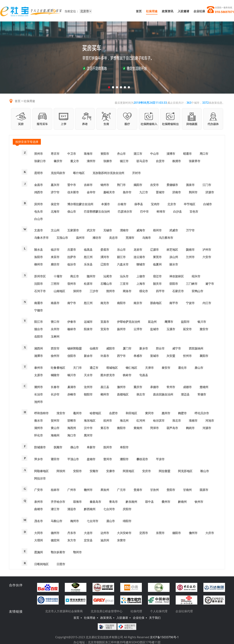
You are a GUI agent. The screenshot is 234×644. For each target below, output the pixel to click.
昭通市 (187, 154)
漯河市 (105, 257)
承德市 (154, 387)
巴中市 (144, 212)
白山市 (39, 219)
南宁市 (72, 303)
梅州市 (75, 521)
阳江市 (39, 322)
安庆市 (147, 471)
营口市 (55, 322)
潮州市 (39, 387)
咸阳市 (111, 348)
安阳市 (77, 471)
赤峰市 (72, 394)
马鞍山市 (57, 521)
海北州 (124, 421)
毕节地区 (190, 204)
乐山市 (121, 250)
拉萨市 (72, 257)
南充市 (105, 303)
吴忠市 (113, 238)
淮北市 (177, 421)
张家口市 (40, 161)
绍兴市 (196, 276)
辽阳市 (105, 264)
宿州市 (72, 284)
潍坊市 (97, 238)
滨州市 (39, 204)
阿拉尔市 (40, 478)
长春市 (55, 387)
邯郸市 (72, 421)
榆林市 (72, 329)
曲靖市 (39, 509)
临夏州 (157, 264)
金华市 (91, 192)
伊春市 (72, 322)
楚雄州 (204, 387)
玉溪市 (171, 329)
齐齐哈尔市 (58, 502)
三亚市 (124, 284)
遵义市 (75, 161)
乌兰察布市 (166, 238)
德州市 (55, 533)
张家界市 (195, 161)
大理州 (39, 540)
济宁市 (55, 192)
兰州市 (190, 257)
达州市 (105, 533)
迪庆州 (105, 540)
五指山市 (62, 238)
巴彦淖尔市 (125, 212)
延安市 (187, 329)
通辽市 (94, 368)
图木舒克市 (108, 375)
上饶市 (141, 276)
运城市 (88, 322)
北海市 (55, 212)
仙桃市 (94, 348)
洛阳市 (39, 257)
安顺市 (94, 471)
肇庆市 (58, 161)
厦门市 (127, 348)
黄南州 (138, 428)
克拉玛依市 (58, 173)
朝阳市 (88, 394)
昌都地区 (123, 394)
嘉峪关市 (109, 192)
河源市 (207, 428)
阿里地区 (129, 471)
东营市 (121, 540)
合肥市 (113, 413)
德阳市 (177, 533)
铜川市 (72, 375)
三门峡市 (192, 284)
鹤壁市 (182, 413)
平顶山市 (73, 459)
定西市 (144, 533)
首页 (139, 11)
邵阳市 (174, 284)
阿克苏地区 (185, 471)
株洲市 (177, 161)
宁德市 (39, 310)
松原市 (88, 284)
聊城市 (141, 264)
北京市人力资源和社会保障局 (64, 611)
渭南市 (124, 230)
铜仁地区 (131, 368)
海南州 (55, 435)
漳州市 (91, 161)
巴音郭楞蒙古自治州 (97, 212)
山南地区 (59, 291)
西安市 (55, 348)
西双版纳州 (196, 348)
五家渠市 (73, 230)
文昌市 (39, 230)
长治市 (39, 394)
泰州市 (39, 368)
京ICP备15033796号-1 (164, 637)
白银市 (122, 204)
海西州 (72, 428)
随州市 (91, 276)
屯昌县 (144, 375)
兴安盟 (171, 356)
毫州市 (77, 413)
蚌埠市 (161, 212)
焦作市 (127, 192)
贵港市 (138, 490)
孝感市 (138, 356)
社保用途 (152, 11)
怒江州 (88, 257)
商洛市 (127, 291)
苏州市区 (40, 276)
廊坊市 (55, 264)
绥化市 (144, 291)
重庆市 (138, 387)
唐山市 (199, 368)
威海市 (141, 230)
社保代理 (136, 611)
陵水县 (39, 250)
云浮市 (138, 329)
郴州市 (105, 394)
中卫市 (72, 154)
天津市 (149, 368)
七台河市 (109, 509)
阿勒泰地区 (41, 471)
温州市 (80, 238)
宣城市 (154, 356)
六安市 (207, 257)
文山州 (55, 230)
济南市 (177, 192)
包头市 (39, 212)
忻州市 (187, 356)
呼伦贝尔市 (202, 413)
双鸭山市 (197, 291)
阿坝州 (61, 471)
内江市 (207, 303)
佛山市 (75, 447)
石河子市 (40, 291)
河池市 (210, 421)
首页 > (19, 101)
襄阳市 (204, 356)
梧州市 (157, 230)
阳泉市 (88, 329)
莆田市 (55, 459)
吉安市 (154, 185)
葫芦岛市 (172, 428)
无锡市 (108, 230)
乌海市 (147, 238)
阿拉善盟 (165, 471)
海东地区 (90, 421)
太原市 (39, 375)
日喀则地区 (41, 564)
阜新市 (91, 447)
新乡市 (144, 348)
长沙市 (55, 394)
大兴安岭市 (124, 533)
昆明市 (39, 173)
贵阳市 (171, 490)
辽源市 (154, 250)
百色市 (194, 212)
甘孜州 (154, 490)
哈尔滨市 (159, 421)
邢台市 (160, 348)
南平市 (174, 303)
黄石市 (105, 428)
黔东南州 (131, 502)
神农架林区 (177, 276)
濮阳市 (124, 459)
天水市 (88, 375)
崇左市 (141, 394)
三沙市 (94, 291)
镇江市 (124, 161)
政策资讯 (168, 11)
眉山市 (111, 521)
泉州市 (39, 502)
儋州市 (193, 533)
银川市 (202, 322)
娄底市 (105, 250)
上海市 (141, 284)
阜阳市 (124, 447)
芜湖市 (130, 238)
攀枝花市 (142, 459)
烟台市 (39, 329)
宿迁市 (157, 276)
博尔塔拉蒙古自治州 (80, 204)
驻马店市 (142, 161)
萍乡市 (39, 459)
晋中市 (72, 185)
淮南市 (193, 421)
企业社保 (199, 11)
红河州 (141, 421)
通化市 (182, 368)
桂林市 (55, 490)
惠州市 (166, 413)
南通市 (39, 303)
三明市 (55, 284)
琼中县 (149, 502)
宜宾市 (105, 329)
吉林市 (88, 185)
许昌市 (105, 356)
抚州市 (108, 447)
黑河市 (88, 435)
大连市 (88, 533)
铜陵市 (55, 375)
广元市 (121, 490)
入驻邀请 (183, 11)
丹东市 (72, 533)
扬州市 (121, 329)
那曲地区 (156, 303)
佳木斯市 (73, 192)
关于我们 (155, 618)
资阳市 (105, 154)
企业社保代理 (184, 611)
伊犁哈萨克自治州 (129, 322)
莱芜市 (157, 257)
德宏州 (55, 540)
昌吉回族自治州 (163, 394)
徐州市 (55, 356)
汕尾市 (108, 276)
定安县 (88, 540)
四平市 (160, 291)
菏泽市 (154, 428)
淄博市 (171, 154)
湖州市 (39, 428)
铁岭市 (127, 375)
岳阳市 (39, 337)
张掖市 (108, 161)
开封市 (136, 173)
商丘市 (75, 276)
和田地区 (131, 413)
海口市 (72, 435)
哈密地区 (95, 413)
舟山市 (121, 154)
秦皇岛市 (95, 502)
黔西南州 (90, 509)
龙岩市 (138, 250)
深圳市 (77, 291)
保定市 (55, 204)
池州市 (39, 402)
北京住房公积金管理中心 (107, 611)
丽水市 (174, 264)
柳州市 (39, 264)
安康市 (111, 471)
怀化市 (39, 435)
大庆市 (210, 533)
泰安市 (166, 368)
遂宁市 (210, 284)
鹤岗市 (190, 428)
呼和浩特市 (41, 413)
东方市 (72, 540)
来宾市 (55, 257)
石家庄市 (178, 291)
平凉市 (160, 459)
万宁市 (190, 230)
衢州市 (166, 502)
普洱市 (108, 459)
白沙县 (177, 212)
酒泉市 (190, 185)
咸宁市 (177, 348)
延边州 (152, 322)
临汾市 (72, 264)
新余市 (88, 356)
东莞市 (160, 533)
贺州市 (55, 421)
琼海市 (77, 502)
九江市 (144, 192)
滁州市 (121, 387)
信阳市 (72, 356)
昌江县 (105, 387)
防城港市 (40, 447)
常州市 (171, 387)
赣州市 (88, 490)
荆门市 (121, 185)
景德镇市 (172, 185)
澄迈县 (185, 394)
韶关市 (157, 284)
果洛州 (105, 490)
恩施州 (39, 552)
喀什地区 (79, 173)
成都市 (187, 387)
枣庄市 (55, 154)
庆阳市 (127, 509)
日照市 (61, 564)
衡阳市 (121, 428)
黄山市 (55, 428)
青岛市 (113, 502)
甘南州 (187, 490)
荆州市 (193, 192)
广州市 (72, 490)
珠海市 (88, 154)
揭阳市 (138, 185)
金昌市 (39, 185)
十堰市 (58, 276)
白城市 (208, 204)
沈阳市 (39, 284)
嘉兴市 (55, 185)
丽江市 (121, 257)
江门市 (207, 185)
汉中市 (88, 428)
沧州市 (88, 387)
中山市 (154, 154)
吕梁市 (72, 250)
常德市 (202, 394)
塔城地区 (112, 368)
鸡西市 (39, 192)
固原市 (204, 490)
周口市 (204, 154)
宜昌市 (105, 322)
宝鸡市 (155, 204)
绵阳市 (127, 521)
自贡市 (160, 161)
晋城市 (160, 192)
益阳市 (185, 322)
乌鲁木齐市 (41, 238)
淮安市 (61, 413)
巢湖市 (72, 387)
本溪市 (105, 204)
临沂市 (55, 250)
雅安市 (204, 329)
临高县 (88, 250)
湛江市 (138, 154)
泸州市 (207, 250)
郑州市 (39, 154)
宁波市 (190, 303)
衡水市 (39, 421)
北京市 (172, 204)
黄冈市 (149, 413)
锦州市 (105, 185)
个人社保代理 (159, 611)
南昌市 (55, 303)
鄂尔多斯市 (58, 552)
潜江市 (55, 509)
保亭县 (139, 204)
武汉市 (91, 230)
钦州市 (199, 502)
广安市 (39, 490)
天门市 (77, 368)
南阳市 (121, 303)
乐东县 (88, 264)
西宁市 (121, 356)
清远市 (72, 509)
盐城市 (154, 329)
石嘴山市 (106, 284)
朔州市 (111, 291)
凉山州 (174, 257)
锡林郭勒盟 (75, 348)
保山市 (72, 212)
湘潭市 (39, 356)
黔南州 (182, 502)
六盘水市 (123, 264)
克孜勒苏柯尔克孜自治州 (108, 173)
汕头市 (124, 276)
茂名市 (39, 521)
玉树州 (55, 337)
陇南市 (190, 250)
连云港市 (139, 257)
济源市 (210, 192)
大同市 (39, 533)
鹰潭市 (169, 322)
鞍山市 (205, 471)
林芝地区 (172, 250)
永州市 (55, 329)
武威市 (174, 230)
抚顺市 (58, 447)
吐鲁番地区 (58, 368)
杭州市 (108, 421)
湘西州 (39, 348)
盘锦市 (91, 459)
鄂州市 (77, 552)
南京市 (138, 303)
